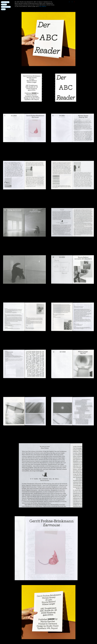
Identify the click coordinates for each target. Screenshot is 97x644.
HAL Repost (43, 6)
